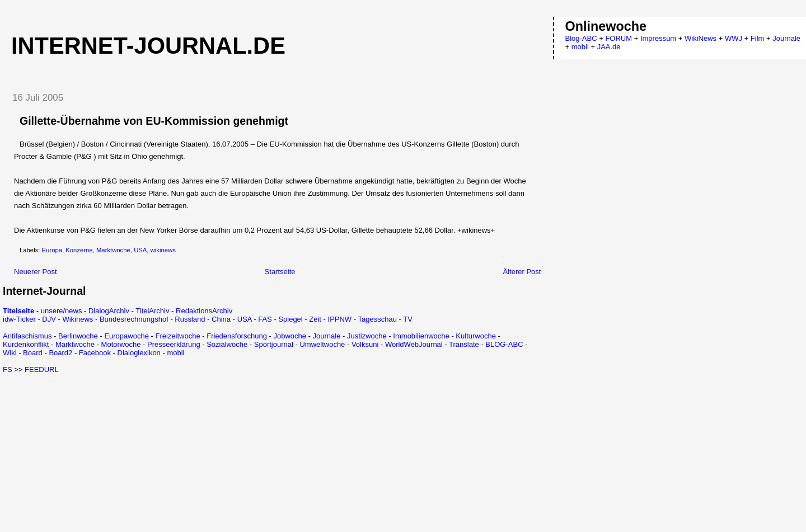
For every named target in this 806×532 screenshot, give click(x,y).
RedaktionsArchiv (204, 311)
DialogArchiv (109, 311)
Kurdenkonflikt (26, 344)
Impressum (658, 38)
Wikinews (78, 319)
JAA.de (609, 47)
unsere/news (62, 311)
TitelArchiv (152, 311)
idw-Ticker (19, 319)
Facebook (95, 353)
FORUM (618, 38)
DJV (49, 319)
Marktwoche (113, 250)
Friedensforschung (237, 336)
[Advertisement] (97, 452)
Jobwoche (290, 336)
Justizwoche (367, 336)
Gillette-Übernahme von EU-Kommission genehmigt (154, 121)
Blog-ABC (581, 38)
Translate (464, 344)
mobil (175, 353)
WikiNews (700, 38)
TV (408, 319)
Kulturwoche (476, 336)
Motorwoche (121, 344)
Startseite (280, 272)
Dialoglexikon (139, 353)
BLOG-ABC (504, 344)
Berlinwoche (78, 336)
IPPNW (340, 319)
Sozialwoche (227, 344)
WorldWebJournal (414, 344)
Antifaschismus (27, 336)
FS (8, 369)
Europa (52, 250)
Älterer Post (522, 272)
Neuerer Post (36, 272)
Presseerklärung (174, 344)
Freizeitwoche (177, 336)
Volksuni (365, 344)
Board (33, 353)
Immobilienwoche (421, 336)
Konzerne (79, 250)
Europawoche (126, 336)
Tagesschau (377, 319)
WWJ (734, 38)
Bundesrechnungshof (134, 319)
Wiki (10, 353)
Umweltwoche (322, 344)
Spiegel (290, 319)
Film (758, 38)
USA (140, 250)
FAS (265, 319)
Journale (327, 336)
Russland (190, 319)
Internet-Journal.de (148, 46)
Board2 (60, 353)
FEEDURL (42, 369)
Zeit (315, 319)
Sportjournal (274, 344)
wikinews (163, 250)
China (221, 319)
